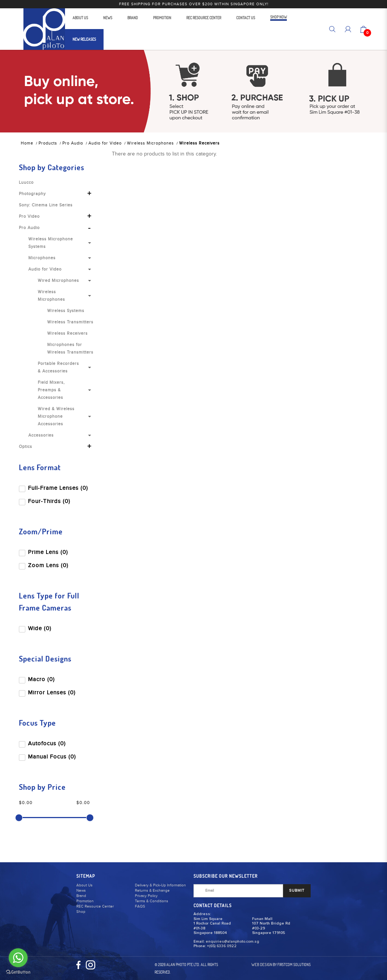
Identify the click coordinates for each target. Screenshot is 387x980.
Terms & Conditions (152, 901)
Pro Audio (73, 143)
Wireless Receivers (199, 143)
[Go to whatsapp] (18, 958)
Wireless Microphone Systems (51, 243)
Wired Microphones (58, 281)
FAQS (140, 906)
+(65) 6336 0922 (222, 946)
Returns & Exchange (152, 891)
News (81, 891)
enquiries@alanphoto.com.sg (232, 942)
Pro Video (29, 216)
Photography (32, 194)
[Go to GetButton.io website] (18, 972)
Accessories (41, 435)
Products (48, 143)
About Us (84, 885)
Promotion (85, 901)
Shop (81, 912)
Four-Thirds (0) (45, 501)
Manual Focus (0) (48, 757)
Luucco (26, 182)
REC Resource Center (95, 906)
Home (27, 143)
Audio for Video (105, 143)
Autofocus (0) (43, 744)
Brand (81, 896)
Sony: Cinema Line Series (46, 205)
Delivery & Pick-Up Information (160, 885)
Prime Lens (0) (44, 552)
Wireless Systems (66, 311)
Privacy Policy (146, 896)
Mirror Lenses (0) (48, 693)
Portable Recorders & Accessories (58, 367)
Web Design (262, 965)
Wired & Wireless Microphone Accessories (56, 416)
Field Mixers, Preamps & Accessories (51, 390)
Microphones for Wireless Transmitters (70, 348)
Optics (26, 447)
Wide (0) (36, 628)
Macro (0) (38, 679)
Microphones (42, 258)
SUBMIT (297, 891)
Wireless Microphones (150, 143)
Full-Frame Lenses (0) (54, 488)
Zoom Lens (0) (44, 565)
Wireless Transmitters (70, 322)
